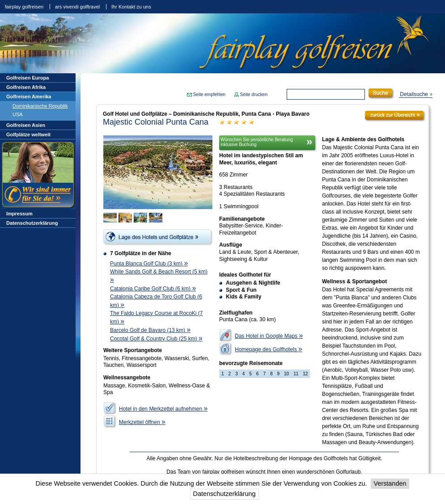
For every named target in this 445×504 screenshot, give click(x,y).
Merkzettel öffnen (142, 422)
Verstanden (390, 483)
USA (18, 114)
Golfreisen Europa (28, 78)
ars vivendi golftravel (77, 7)
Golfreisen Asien (26, 125)
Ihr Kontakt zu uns (131, 7)
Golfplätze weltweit (28, 134)
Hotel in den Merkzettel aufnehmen (163, 409)
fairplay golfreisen (24, 7)
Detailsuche (414, 94)
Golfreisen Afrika (26, 87)
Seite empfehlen (209, 94)
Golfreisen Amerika (29, 97)
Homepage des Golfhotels (269, 349)
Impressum (19, 214)
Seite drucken (254, 94)
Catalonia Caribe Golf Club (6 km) (153, 289)
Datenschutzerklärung (225, 494)
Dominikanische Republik (40, 106)
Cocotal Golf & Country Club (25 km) (156, 339)
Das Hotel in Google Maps (269, 336)
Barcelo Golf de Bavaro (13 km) (150, 330)
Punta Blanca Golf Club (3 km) (149, 264)
